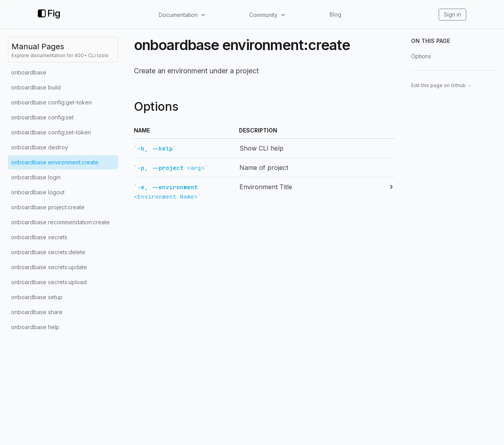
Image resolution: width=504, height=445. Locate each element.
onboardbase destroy (40, 147)
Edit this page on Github (441, 85)
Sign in (452, 14)
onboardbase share (37, 312)
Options (421, 56)
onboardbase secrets (39, 237)
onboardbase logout (38, 192)
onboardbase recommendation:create (60, 222)
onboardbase (29, 72)
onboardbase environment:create (55, 162)
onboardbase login (36, 177)
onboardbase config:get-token (51, 102)
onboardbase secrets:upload (49, 282)
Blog (335, 14)
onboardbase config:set (42, 117)
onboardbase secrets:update (49, 267)
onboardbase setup (37, 297)
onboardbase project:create (48, 207)
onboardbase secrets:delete (48, 252)
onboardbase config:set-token (51, 132)
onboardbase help (35, 327)
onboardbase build (36, 87)
